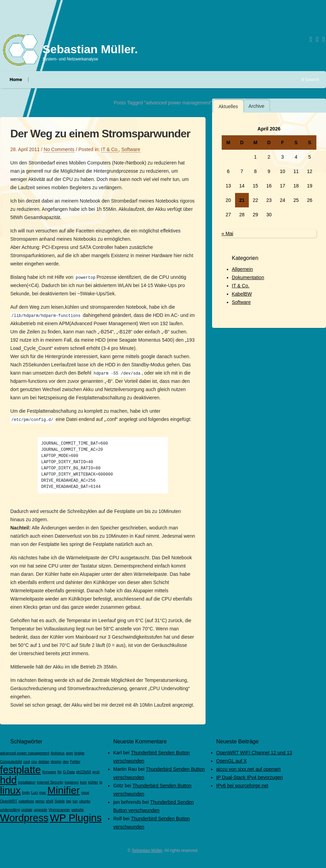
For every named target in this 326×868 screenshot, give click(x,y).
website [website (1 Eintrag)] (78, 810)
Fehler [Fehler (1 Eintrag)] (75, 762)
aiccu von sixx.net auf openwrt (248, 769)
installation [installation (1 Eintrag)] (27, 782)
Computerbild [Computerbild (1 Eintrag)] (11, 762)
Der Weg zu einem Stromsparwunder (100, 134)
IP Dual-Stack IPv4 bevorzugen (249, 777)
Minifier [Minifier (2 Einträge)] (64, 790)
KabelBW (242, 294)
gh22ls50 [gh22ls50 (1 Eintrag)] (84, 772)
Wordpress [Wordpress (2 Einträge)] (24, 818)
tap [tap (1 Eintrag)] (69, 801)
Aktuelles (228, 106)
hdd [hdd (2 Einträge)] (8, 780)
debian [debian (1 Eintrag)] (44, 762)
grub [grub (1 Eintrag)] (96, 772)
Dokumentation (248, 277)
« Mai (228, 233)
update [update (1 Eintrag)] (27, 810)
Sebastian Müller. (90, 49)
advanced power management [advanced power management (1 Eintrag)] (25, 753)
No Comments (59, 149)
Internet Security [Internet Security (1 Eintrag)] (50, 782)
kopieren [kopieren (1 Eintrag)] (72, 782)
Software (131, 149)
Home (16, 79)
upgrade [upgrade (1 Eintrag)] (40, 810)
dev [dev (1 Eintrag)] (66, 762)
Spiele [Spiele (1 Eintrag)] (60, 801)
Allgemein (242, 269)
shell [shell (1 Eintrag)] (50, 801)
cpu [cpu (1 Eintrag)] (34, 762)
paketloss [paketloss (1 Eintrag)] (26, 801)
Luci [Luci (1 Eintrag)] (35, 792)
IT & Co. (110, 149)
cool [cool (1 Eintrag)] (26, 762)
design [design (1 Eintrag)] (56, 762)
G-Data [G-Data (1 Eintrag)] (69, 772)
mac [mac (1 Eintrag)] (43, 792)
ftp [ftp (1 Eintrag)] (60, 772)
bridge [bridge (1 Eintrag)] (80, 753)
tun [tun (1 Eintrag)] (75, 801)
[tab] (228, 106)
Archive (257, 106)
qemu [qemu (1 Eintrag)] (40, 801)
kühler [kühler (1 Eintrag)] (93, 782)
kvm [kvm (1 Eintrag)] (83, 782)
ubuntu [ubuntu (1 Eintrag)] (85, 801)
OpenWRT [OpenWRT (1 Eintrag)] (9, 801)
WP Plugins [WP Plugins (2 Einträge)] (76, 818)
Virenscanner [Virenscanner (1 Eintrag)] (59, 810)
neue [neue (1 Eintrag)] (85, 792)
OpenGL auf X (231, 761)
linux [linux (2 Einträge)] (10, 790)
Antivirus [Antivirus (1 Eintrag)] (57, 753)
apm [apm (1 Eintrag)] (69, 753)
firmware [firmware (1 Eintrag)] (49, 772)
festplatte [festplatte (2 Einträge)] (20, 770)
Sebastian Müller (147, 850)
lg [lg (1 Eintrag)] (101, 782)
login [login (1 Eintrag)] (26, 792)
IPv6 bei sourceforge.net (242, 786)
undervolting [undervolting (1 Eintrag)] (10, 810)
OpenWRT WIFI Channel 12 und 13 (254, 753)
